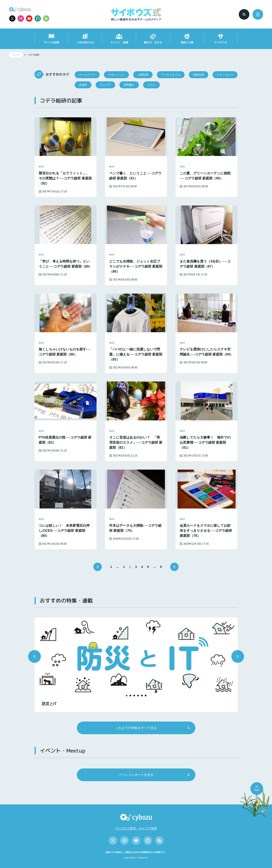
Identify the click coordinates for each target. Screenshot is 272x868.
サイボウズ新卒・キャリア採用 (136, 828)
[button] (35, 656)
